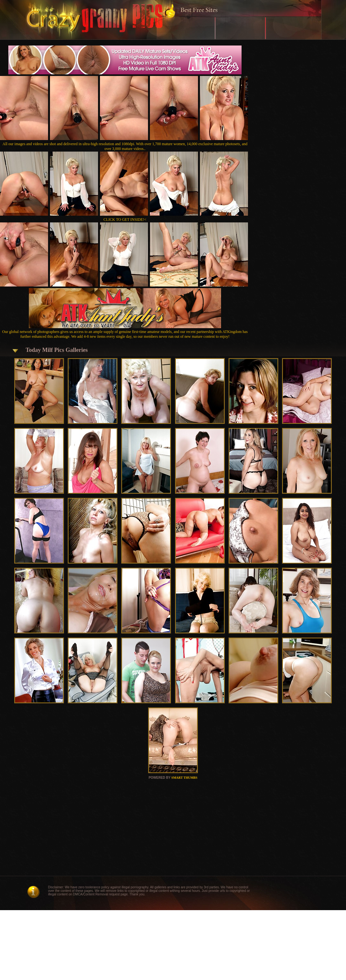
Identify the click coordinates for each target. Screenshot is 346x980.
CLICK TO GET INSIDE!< (125, 220)
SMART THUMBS (184, 778)
